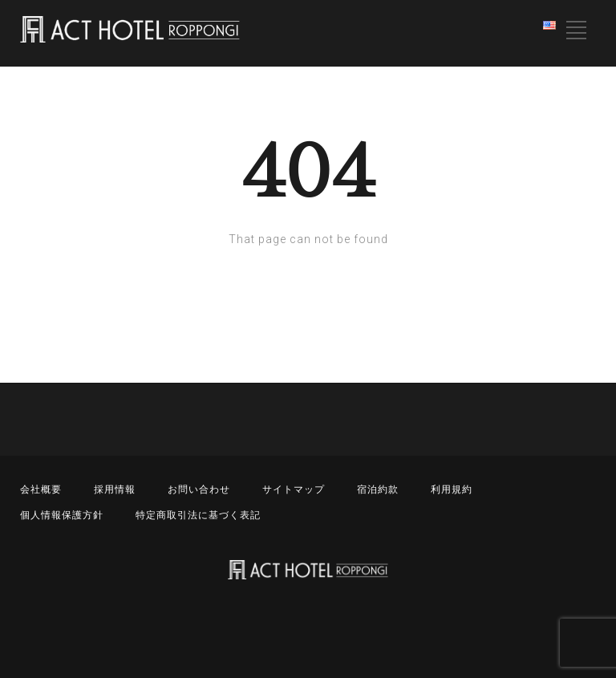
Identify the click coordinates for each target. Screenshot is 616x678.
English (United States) (551, 28)
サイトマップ (294, 489)
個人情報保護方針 (62, 515)
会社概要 (41, 489)
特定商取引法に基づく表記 (198, 515)
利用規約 (452, 489)
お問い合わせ (199, 489)
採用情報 (115, 489)
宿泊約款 (378, 489)
